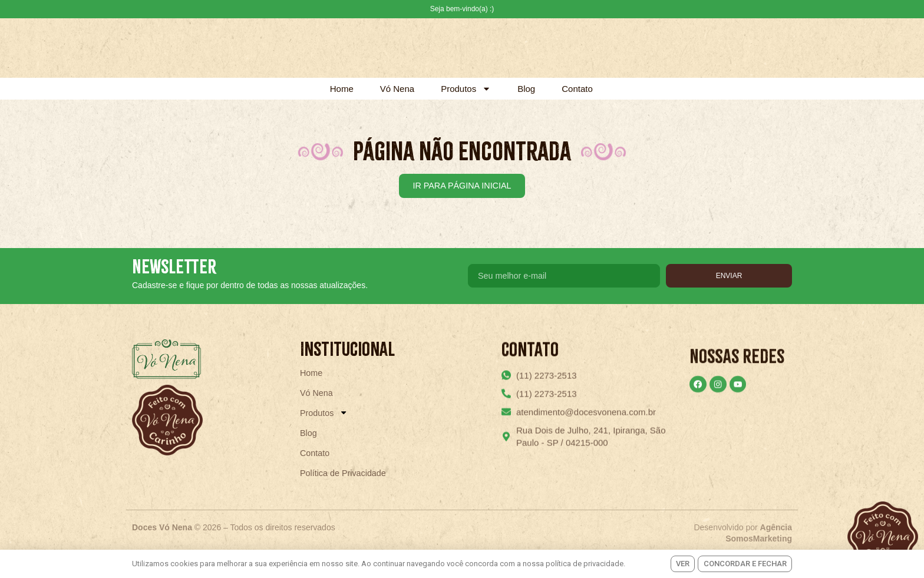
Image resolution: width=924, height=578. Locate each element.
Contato (577, 89)
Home (342, 89)
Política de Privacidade (345, 491)
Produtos (466, 89)
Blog (526, 89)
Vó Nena (397, 89)
